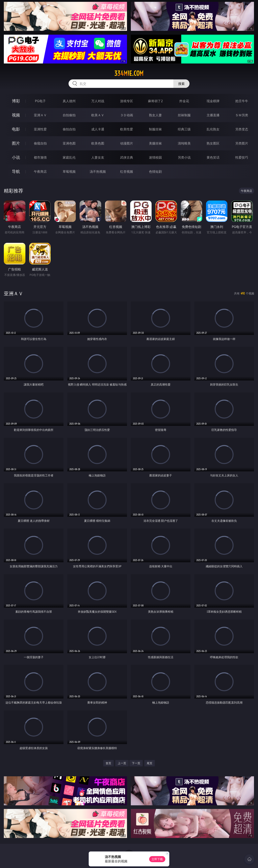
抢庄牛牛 (242, 101)
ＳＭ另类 (242, 115)
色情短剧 (155, 172)
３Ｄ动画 (127, 115)
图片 (16, 143)
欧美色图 (98, 143)
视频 (16, 115)
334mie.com (129, 73)
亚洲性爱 (40, 129)
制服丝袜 (155, 129)
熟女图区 (213, 143)
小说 (16, 157)
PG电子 (40, 101)
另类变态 (242, 129)
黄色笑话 (213, 157)
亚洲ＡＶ (40, 115)
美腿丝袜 (155, 143)
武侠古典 (127, 157)
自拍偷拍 (69, 115)
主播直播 (213, 115)
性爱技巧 (242, 157)
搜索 (181, 84)
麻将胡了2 (155, 101)
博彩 (16, 101)
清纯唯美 (184, 143)
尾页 (150, 763)
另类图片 (242, 143)
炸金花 (184, 101)
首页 (108, 763)
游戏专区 (127, 101)
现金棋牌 (213, 101)
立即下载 (157, 859)
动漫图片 (127, 143)
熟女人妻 (155, 115)
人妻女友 (98, 157)
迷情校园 (155, 157)
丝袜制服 (184, 115)
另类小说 (184, 157)
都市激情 (40, 157)
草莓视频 (69, 172)
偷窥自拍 (40, 143)
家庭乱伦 (69, 157)
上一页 (122, 763)
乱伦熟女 (213, 129)
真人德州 (69, 101)
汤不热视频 (98, 172)
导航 (16, 171)
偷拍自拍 (69, 129)
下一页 (136, 763)
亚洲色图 (69, 143)
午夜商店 (40, 172)
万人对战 (98, 101)
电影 (16, 129)
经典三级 (184, 129)
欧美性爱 (127, 129)
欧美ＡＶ (98, 115)
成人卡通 (98, 129)
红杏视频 (127, 172)
